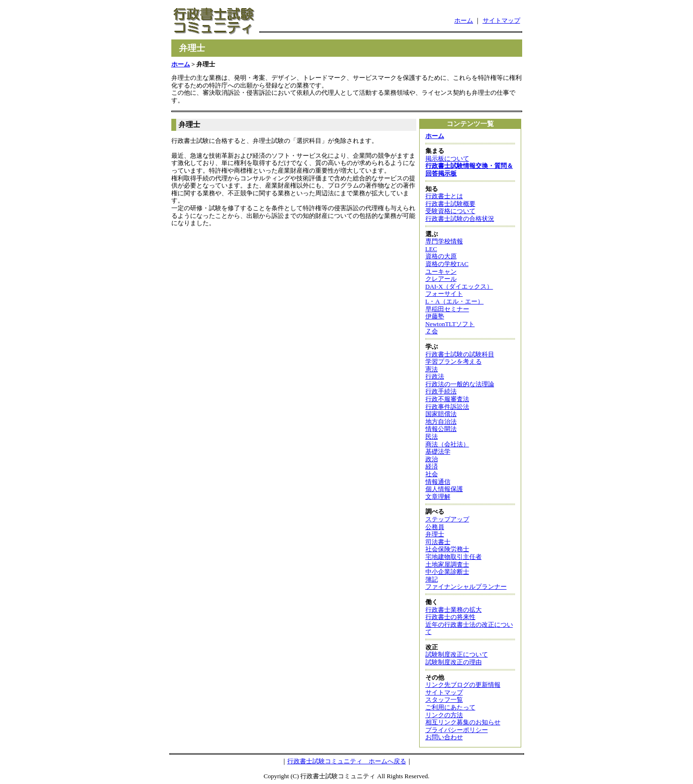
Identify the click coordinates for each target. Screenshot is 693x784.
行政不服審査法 (447, 399)
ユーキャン (441, 272)
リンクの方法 (444, 715)
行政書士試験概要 (450, 204)
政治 (432, 459)
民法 (432, 436)
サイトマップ (501, 20)
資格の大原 (441, 256)
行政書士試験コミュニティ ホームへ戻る (347, 761)
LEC (431, 249)
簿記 (432, 579)
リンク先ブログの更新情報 (463, 685)
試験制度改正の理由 (454, 662)
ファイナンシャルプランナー (466, 587)
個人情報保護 (444, 489)
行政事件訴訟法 (447, 407)
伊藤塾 (435, 316)
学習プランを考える (454, 361)
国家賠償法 (441, 414)
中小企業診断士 (447, 572)
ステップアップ (447, 519)
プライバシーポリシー (457, 730)
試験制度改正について (457, 654)
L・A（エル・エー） (455, 301)
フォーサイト (444, 294)
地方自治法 (441, 422)
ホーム (464, 20)
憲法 (432, 369)
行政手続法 (441, 391)
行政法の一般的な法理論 (460, 384)
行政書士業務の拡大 (454, 610)
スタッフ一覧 (444, 700)
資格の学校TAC (447, 264)
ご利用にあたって (450, 707)
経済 (432, 466)
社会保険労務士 (447, 549)
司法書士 (438, 542)
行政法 (435, 376)
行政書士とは (444, 196)
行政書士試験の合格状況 (460, 219)
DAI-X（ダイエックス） (459, 286)
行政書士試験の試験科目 (460, 354)
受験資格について (450, 211)
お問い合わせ (444, 737)
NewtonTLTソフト (450, 324)
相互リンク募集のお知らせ (463, 722)
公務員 (435, 527)
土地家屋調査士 (447, 564)
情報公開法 (441, 429)
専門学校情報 (444, 241)
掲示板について (447, 158)
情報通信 (438, 482)
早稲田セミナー (447, 309)
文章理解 (438, 497)
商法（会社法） (447, 444)
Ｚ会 (432, 331)
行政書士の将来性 (450, 617)
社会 (432, 474)
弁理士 (435, 534)
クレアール (441, 279)
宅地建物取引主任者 (454, 557)
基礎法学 (438, 451)
